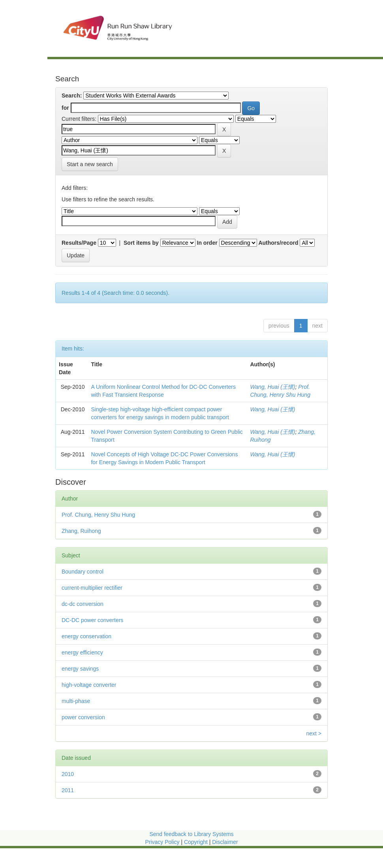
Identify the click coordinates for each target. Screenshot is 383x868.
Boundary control (83, 572)
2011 (68, 790)
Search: (72, 96)
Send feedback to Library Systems (191, 834)
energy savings (80, 669)
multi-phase (76, 701)
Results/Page (79, 243)
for (65, 108)
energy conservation (86, 636)
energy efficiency (82, 652)
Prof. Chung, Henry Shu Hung (98, 515)
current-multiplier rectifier (92, 588)
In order (207, 243)
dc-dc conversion (83, 604)
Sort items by (141, 243)
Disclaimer (225, 842)
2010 (68, 774)
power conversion (83, 717)
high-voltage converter (89, 685)
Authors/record (278, 243)
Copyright (197, 842)
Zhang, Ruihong (81, 531)
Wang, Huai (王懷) (272, 387)
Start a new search (90, 164)
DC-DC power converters (92, 620)
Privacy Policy (162, 842)
